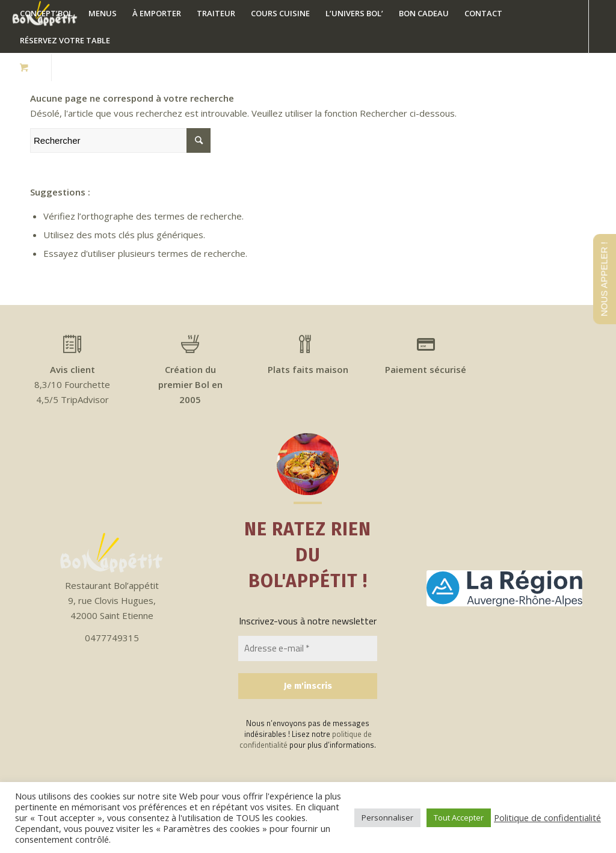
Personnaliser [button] (387, 818)
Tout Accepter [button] (459, 818)
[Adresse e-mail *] (308, 649)
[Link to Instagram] (89, 67)
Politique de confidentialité (547, 818)
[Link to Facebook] (71, 67)
